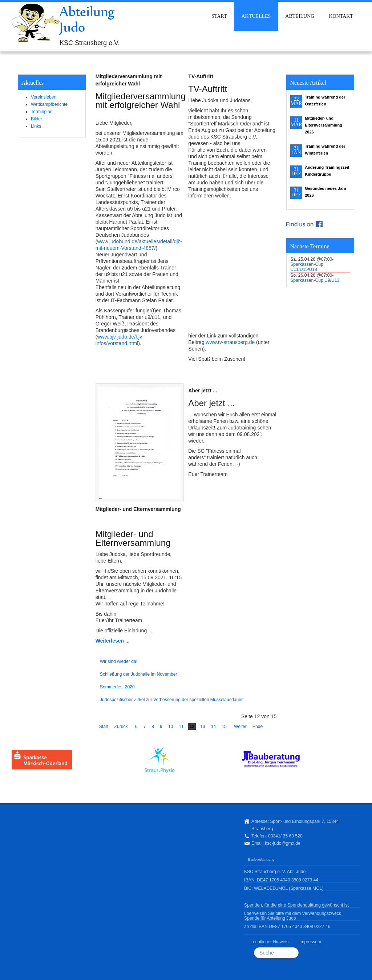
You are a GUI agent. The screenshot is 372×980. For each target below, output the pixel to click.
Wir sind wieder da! (119, 661)
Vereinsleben (44, 97)
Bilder (37, 119)
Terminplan (42, 112)
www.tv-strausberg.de (231, 342)
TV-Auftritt (201, 76)
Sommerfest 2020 (117, 687)
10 (171, 727)
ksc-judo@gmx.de (282, 843)
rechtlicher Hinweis (270, 942)
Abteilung (300, 16)
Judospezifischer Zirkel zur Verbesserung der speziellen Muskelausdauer (171, 700)
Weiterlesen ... (113, 641)
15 (224, 727)
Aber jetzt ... (203, 391)
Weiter (240, 727)
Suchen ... (254, 947)
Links (36, 126)
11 (181, 727)
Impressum (310, 942)
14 (214, 727)
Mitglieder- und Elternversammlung (138, 509)
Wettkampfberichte (49, 104)
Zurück (121, 727)
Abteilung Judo (87, 19)
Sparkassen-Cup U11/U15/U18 (307, 267)
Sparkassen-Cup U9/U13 (315, 280)
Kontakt (341, 16)
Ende (258, 727)
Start (219, 16)
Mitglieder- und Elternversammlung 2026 (324, 125)
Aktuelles (256, 16)
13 (203, 727)
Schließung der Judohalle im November (139, 674)
